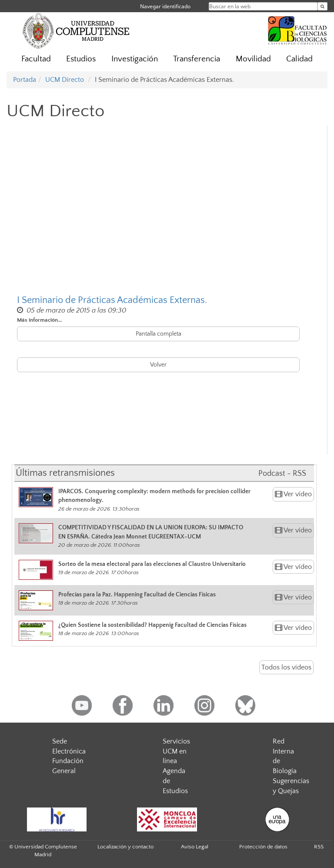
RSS (319, 847)
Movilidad (253, 59)
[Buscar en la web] (322, 6)
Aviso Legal (195, 847)
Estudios (81, 59)
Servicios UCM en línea (176, 751)
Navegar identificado (165, 6)
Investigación (135, 59)
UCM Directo (65, 80)
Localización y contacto (125, 847)
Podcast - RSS (282, 474)
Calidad (299, 59)
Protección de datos (263, 847)
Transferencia (197, 59)
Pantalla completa (159, 334)
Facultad (36, 59)
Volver (158, 365)
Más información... (39, 320)
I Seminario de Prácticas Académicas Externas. (112, 300)
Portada (25, 80)
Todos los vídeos (286, 667)
